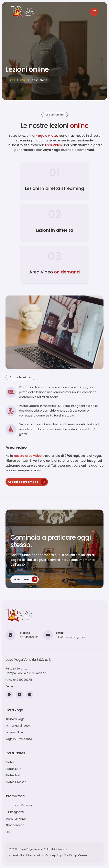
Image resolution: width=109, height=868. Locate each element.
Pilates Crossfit (16, 782)
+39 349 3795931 (29, 637)
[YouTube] (19, 694)
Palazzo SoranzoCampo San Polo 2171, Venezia (26, 671)
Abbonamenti (15, 825)
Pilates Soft (13, 769)
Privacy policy (35, 855)
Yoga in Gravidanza (19, 739)
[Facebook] (9, 694)
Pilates (10, 762)
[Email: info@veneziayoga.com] (48, 635)
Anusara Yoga (15, 719)
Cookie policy (53, 855)
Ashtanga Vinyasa (18, 726)
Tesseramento (16, 819)
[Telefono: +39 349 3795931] (10, 635)
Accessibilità (16, 855)
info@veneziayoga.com (71, 637)
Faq (8, 832)
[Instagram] (30, 694)
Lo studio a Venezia (19, 805)
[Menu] (94, 12)
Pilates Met (13, 775)
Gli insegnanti (15, 812)
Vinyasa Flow (14, 732)
